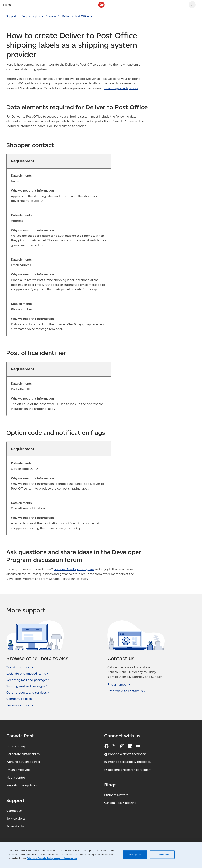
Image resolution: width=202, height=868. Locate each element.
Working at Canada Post (23, 762)
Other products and (28, 693)
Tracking (20, 667)
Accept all (135, 855)
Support (11, 16)
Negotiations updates (22, 785)
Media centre (16, 778)
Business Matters (116, 795)
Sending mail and (27, 686)
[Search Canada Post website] (192, 5)
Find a (119, 685)
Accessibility (15, 826)
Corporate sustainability (23, 754)
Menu (7, 5)
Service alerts (16, 818)
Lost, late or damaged (28, 674)
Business (51, 16)
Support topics (31, 16)
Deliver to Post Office (75, 16)
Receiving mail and (28, 680)
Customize (162, 855)
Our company (16, 746)
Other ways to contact (127, 691)
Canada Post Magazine (120, 803)
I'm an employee (18, 770)
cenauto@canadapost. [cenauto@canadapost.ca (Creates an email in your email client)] (121, 88)
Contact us (14, 811)
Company (21, 699)
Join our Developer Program (74, 569)
